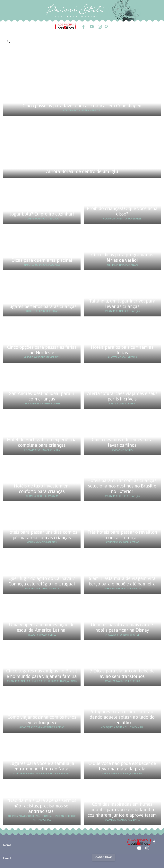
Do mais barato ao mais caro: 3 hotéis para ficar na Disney (122, 627)
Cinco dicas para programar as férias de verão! (122, 257)
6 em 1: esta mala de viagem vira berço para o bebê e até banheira (122, 581)
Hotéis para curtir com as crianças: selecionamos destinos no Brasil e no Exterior (122, 486)
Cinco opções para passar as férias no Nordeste (42, 350)
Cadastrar (104, 857)
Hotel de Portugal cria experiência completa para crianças (42, 442)
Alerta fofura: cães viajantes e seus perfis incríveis (122, 396)
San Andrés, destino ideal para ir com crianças (42, 396)
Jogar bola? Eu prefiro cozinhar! (42, 214)
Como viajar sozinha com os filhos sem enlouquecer (42, 720)
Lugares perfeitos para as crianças (42, 306)
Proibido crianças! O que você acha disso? (122, 211)
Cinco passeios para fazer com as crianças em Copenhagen (82, 106)
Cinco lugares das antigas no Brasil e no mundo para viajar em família (42, 674)
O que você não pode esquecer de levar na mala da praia (122, 766)
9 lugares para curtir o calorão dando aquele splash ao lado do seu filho (122, 717)
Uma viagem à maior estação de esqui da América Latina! (42, 627)
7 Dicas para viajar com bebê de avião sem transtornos (122, 674)
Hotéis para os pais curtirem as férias (122, 350)
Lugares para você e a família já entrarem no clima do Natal (42, 766)
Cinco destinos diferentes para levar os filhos (122, 442)
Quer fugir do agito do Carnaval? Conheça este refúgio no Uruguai (42, 581)
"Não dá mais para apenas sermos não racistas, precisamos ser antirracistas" (42, 806)
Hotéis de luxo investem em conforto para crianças (42, 489)
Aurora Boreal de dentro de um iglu (82, 171)
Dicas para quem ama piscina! (42, 260)
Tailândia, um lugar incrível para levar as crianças (122, 304)
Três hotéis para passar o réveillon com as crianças (122, 535)
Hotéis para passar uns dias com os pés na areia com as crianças (42, 535)
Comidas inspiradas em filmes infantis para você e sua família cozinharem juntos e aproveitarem (122, 810)
